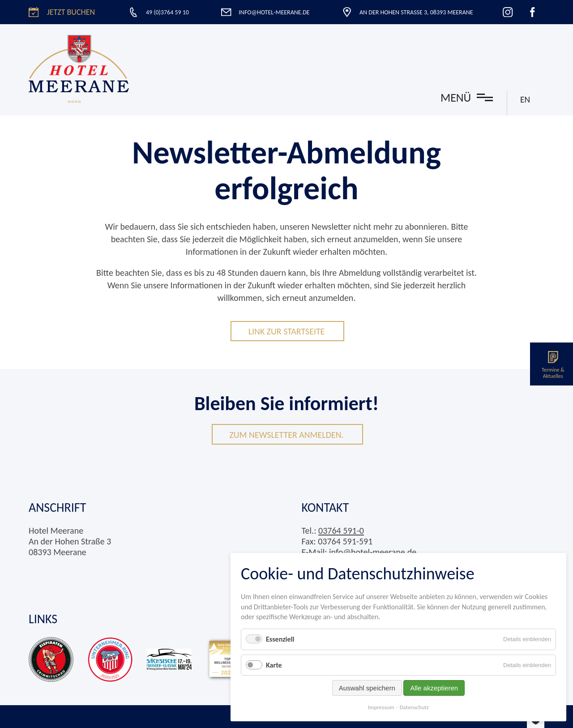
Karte (274, 665)
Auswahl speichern (367, 688)
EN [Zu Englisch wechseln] (525, 99)
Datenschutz (414, 707)
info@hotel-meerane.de (373, 552)
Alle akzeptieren (434, 688)
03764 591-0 (341, 531)
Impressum (381, 707)
